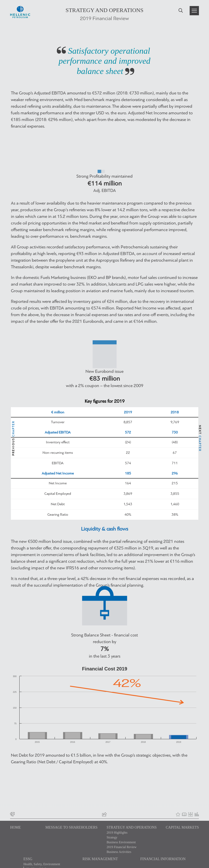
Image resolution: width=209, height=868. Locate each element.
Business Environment (121, 842)
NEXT (200, 438)
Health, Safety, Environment (42, 864)
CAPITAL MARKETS (182, 827)
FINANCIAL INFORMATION (163, 859)
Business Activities (119, 852)
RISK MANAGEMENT (100, 859)
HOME (15, 827)
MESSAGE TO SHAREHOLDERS (71, 827)
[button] (194, 11)
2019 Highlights (117, 833)
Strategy (112, 837)
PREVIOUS (13, 438)
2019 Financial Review (122, 847)
